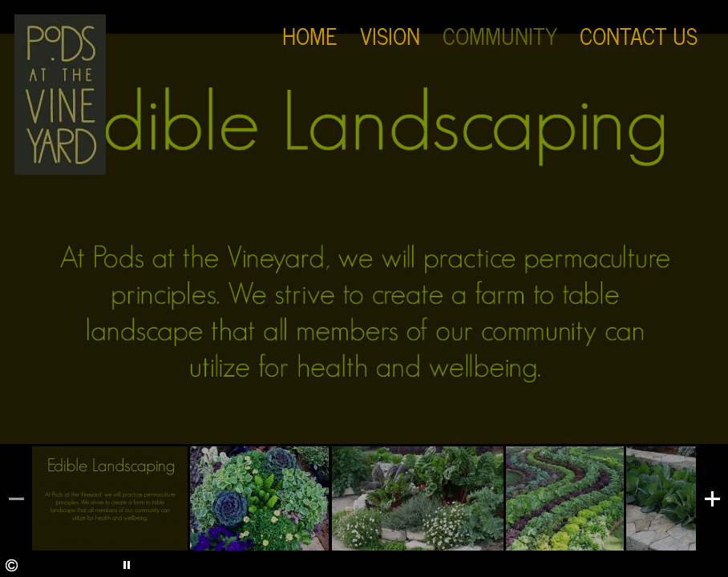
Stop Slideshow (78, 565)
